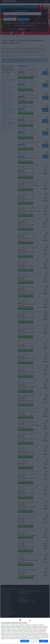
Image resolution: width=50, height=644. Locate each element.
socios (11, 625)
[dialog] (25, 631)
